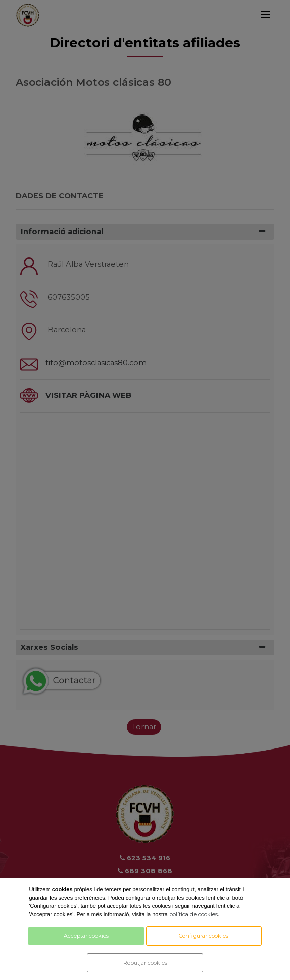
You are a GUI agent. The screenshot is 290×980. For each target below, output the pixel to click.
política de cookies (194, 914)
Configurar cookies (204, 936)
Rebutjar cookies (145, 963)
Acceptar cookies (86, 936)
